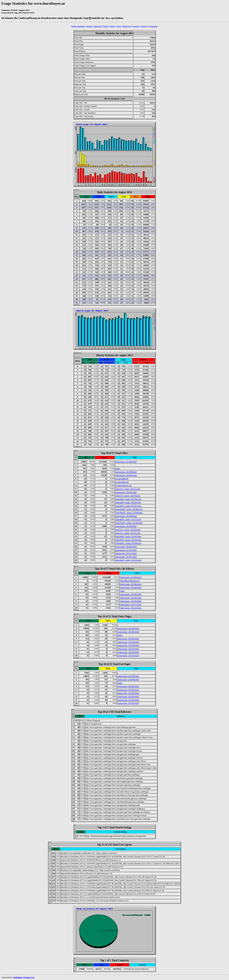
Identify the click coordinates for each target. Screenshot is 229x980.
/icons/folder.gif (122, 482)
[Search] (136, 26)
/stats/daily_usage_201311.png (128, 519)
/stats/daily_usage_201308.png (128, 543)
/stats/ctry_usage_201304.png (128, 496)
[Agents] (144, 26)
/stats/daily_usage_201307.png (128, 506)
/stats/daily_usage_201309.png (128, 502)
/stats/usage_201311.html (126, 553)
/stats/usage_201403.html (126, 475)
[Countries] (153, 26)
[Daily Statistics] (78, 26)
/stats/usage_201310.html (126, 550)
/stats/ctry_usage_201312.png (128, 489)
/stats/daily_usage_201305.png (128, 536)
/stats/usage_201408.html (126, 472)
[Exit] (119, 26)
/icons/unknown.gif (123, 485)
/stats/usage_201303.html (126, 547)
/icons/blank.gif (122, 479)
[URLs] (106, 26)
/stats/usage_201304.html (126, 526)
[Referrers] (127, 26)
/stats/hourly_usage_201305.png (129, 509)
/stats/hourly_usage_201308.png (129, 513)
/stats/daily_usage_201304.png (128, 560)
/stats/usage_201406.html (126, 462)
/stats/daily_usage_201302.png (128, 499)
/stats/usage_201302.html (126, 492)
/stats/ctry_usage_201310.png (128, 533)
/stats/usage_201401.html (126, 557)
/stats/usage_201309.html (126, 516)
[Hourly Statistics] (94, 26)
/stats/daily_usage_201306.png (128, 540)
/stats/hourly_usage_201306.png (129, 523)
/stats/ (118, 468)
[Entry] (113, 26)
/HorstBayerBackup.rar (130, 581)
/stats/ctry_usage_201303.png (128, 530)
